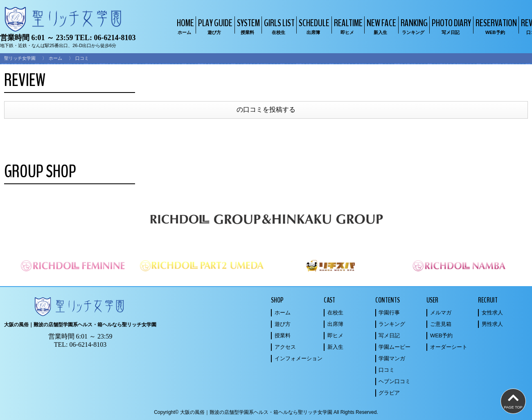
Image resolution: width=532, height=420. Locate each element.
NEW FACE (380, 26)
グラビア (389, 393)
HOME (184, 26)
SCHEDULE (313, 26)
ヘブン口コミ (394, 381)
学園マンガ (392, 358)
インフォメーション (299, 358)
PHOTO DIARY (450, 26)
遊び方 (283, 324)
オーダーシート (449, 347)
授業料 (283, 335)
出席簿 (335, 324)
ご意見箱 (441, 324)
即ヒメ (335, 335)
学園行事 (389, 313)
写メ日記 (389, 335)
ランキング (392, 324)
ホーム (55, 58)
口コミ (387, 370)
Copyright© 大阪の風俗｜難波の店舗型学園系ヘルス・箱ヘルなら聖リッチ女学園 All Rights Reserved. (266, 412)
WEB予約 (442, 335)
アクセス (285, 347)
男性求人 (492, 324)
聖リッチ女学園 (20, 58)
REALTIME (347, 26)
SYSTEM (247, 26)
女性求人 (492, 313)
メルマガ (441, 313)
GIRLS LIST (278, 26)
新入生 (335, 347)
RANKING (413, 26)
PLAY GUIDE (214, 26)
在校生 (335, 313)
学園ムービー (394, 347)
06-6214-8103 (115, 38)
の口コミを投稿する (266, 110)
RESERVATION (495, 26)
